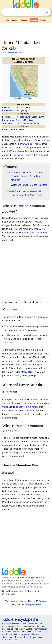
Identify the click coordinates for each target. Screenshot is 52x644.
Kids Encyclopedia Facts (13, 52)
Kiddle (5, 634)
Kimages (25, 20)
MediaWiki (36, 632)
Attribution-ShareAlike (31, 584)
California (36, 117)
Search (47, 12)
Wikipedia (43, 629)
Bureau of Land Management (33, 233)
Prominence (8, 111)
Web (7, 20)
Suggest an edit (33, 604)
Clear (42, 12)
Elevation (7, 107)
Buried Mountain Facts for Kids (17, 591)
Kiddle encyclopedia (28, 577)
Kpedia (34, 20)
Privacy (34, 634)
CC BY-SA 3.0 (31, 624)
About (24, 634)
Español (43, 20)
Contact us (7, 637)
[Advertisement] (26, 31)
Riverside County (23, 117)
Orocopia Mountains (24, 120)
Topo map (7, 123)
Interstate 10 (26, 144)
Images (15, 20)
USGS (18, 123)
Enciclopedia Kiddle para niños (28, 637)
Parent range (8, 120)
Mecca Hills (27, 372)
